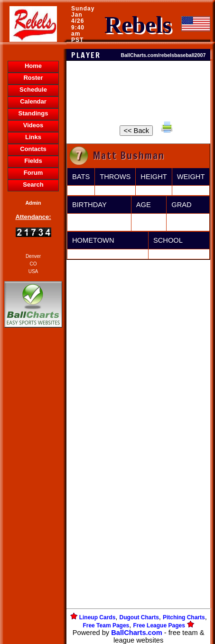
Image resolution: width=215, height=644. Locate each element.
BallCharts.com (137, 633)
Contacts (33, 149)
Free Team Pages (106, 625)
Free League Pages (159, 625)
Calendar (33, 101)
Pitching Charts (184, 617)
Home (33, 66)
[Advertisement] (33, 493)
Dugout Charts (139, 617)
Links (33, 137)
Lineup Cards (98, 617)
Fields (33, 161)
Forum (33, 173)
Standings (33, 113)
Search (33, 185)
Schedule (33, 90)
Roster (33, 78)
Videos (33, 125)
